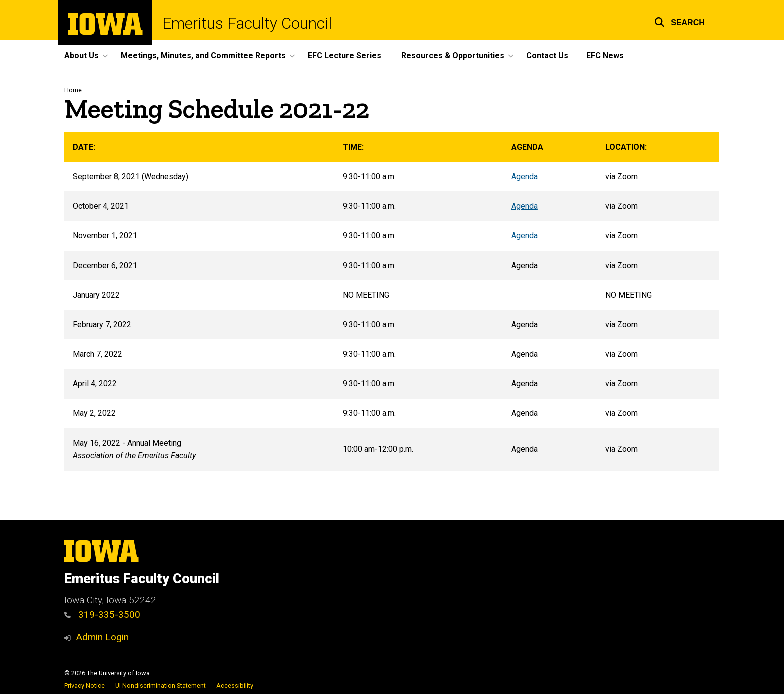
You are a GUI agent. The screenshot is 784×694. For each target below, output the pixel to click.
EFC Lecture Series (345, 56)
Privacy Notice (85, 686)
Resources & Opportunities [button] (453, 56)
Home (73, 90)
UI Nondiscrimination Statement (161, 686)
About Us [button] (82, 56)
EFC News (605, 56)
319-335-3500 (102, 615)
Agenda (525, 177)
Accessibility (235, 686)
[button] (680, 21)
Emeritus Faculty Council (247, 24)
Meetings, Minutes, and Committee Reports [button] (203, 56)
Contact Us (547, 56)
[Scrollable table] (392, 302)
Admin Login (102, 637)
